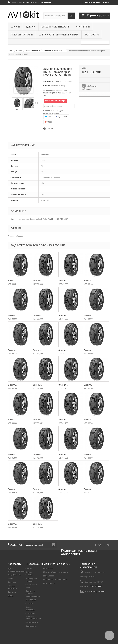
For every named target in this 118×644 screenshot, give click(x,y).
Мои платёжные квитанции (56, 572)
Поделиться (61, 117)
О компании (31, 600)
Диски (31, 26)
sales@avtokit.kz (98, 592)
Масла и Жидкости (56, 26)
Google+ (50, 122)
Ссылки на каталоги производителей (33, 616)
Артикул (47, 81)
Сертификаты (32, 622)
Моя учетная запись (57, 564)
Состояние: (49, 86)
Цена (84, 68)
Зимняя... (12, 281)
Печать (51, 129)
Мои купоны (49, 583)
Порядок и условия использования (33, 594)
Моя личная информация (55, 580)
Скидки (29, 568)
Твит (48, 117)
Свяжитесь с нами (92, 2)
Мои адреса (49, 576)
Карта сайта (31, 626)
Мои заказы (49, 568)
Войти (106, 2)
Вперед (36, 103)
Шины (15, 26)
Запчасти (92, 34)
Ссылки (29, 603)
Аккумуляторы (22, 34)
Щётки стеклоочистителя (59, 34)
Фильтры (83, 26)
